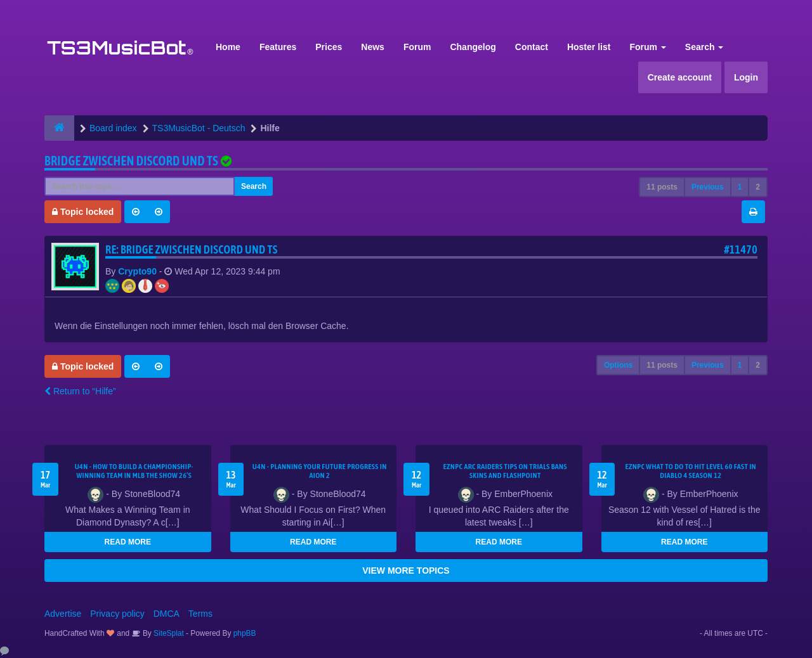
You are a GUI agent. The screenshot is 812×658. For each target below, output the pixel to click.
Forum (417, 47)
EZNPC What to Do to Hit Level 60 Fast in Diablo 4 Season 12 (691, 471)
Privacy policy (117, 614)
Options (618, 365)
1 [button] (740, 187)
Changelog (473, 47)
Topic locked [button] (83, 212)
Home (228, 47)
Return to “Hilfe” (80, 391)
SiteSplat (168, 633)
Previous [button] (708, 187)
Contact (532, 47)
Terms (200, 614)
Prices (329, 47)
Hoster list (589, 47)
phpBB (245, 633)
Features (278, 47)
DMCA (167, 614)
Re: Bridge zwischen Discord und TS (192, 249)
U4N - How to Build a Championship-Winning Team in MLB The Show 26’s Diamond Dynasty (134, 475)
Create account (680, 77)
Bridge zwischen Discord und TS (131, 161)
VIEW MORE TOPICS (406, 571)
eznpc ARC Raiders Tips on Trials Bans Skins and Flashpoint (505, 471)
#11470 (741, 249)
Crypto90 (137, 271)
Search (704, 47)
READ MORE (128, 542)
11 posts (662, 187)
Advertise (63, 614)
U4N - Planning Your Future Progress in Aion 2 (320, 471)
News (373, 47)
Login (746, 77)
